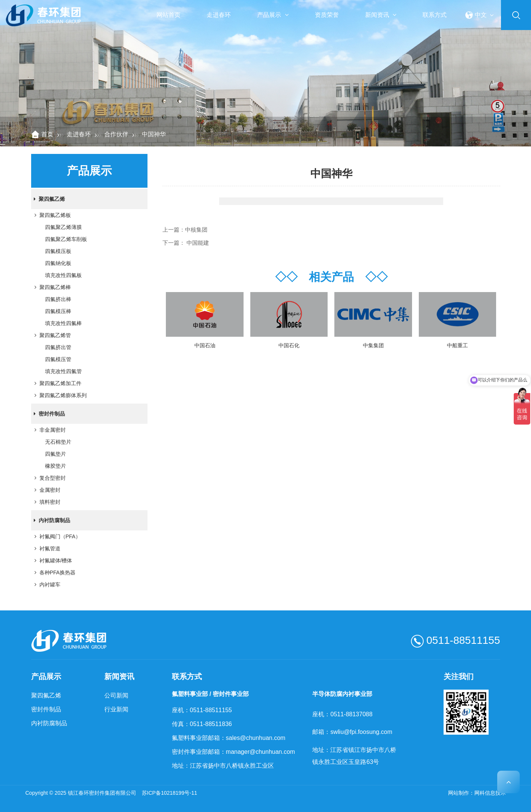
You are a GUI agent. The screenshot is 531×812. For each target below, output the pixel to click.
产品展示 (273, 15)
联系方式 (435, 15)
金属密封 (46, 490)
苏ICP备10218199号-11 (170, 793)
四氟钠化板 (58, 263)
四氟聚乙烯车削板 (66, 239)
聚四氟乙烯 (48, 199)
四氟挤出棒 (58, 299)
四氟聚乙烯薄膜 (63, 227)
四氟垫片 (56, 454)
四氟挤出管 (58, 347)
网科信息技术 (490, 793)
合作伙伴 (116, 134)
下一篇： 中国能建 (186, 243)
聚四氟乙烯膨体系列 (59, 395)
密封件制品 (48, 414)
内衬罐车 (46, 585)
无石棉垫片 (58, 442)
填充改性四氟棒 (63, 323)
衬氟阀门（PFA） (56, 536)
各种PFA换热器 (54, 572)
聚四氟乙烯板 (51, 215)
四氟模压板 (58, 251)
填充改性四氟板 (63, 275)
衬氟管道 (46, 548)
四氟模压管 (58, 359)
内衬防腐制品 (51, 520)
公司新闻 (116, 695)
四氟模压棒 (58, 311)
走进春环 (219, 15)
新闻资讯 (381, 15)
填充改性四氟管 (63, 371)
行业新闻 (116, 709)
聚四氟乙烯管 (51, 335)
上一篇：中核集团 (185, 230)
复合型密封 (49, 478)
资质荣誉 (327, 15)
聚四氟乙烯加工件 (57, 383)
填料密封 (46, 502)
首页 (47, 134)
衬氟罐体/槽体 (52, 560)
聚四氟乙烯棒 (51, 287)
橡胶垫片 (56, 466)
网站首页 (168, 15)
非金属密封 (49, 430)
